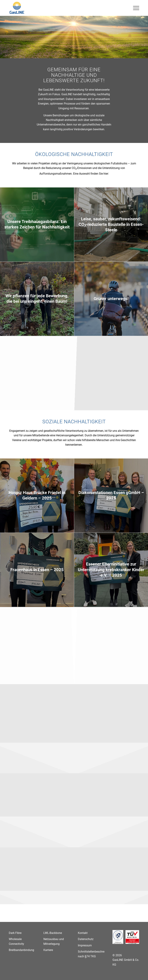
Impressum (85, 945)
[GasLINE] (17, 8)
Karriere (48, 950)
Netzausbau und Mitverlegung (54, 941)
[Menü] (134, 8)
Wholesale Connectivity (16, 941)
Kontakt (83, 933)
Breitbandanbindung (21, 950)
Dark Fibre (15, 933)
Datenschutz (86, 939)
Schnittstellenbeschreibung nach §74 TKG (91, 954)
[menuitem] (134, 8)
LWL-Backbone (53, 933)
